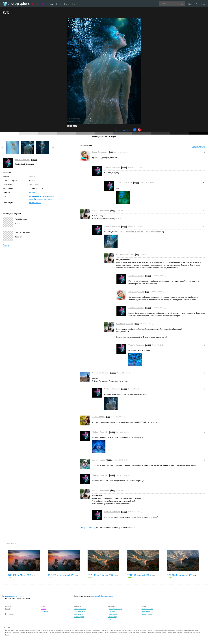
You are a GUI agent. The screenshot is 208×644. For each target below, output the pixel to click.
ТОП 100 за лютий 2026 (139, 575)
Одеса (95, 633)
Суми (130, 633)
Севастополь (113, 633)
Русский (8, 606)
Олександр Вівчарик (100, 373)
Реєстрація (200, 4)
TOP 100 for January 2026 (180, 575)
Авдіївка (88, 630)
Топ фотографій (80, 611)
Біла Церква (96, 630)
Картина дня (79, 614)
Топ (58, 4)
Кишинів (8, 633)
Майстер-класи (147, 614)
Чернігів (192, 633)
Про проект (112, 611)
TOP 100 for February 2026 (100, 575)
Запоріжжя (151, 630)
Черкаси (186, 633)
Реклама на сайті (147, 609)
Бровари (112, 630)
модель (32, 630)
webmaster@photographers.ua (102, 596)
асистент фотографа (54, 630)
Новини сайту (113, 617)
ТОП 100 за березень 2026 (61, 575)
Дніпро (131, 630)
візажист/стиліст (41, 630)
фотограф (26, 630)
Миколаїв (82, 633)
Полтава (100, 633)
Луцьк (47, 633)
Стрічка (36, 4)
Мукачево (74, 633)
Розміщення (146, 611)
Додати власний (199, 147)
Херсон (169, 633)
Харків (164, 633)
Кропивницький (33, 633)
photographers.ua (12, 596)
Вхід (190, 4)
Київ (198, 630)
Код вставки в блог (123, 130)
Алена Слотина (98, 417)
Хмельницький (177, 633)
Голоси (6, 245)
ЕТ (41, 196)
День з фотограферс (115, 609)
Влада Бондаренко (100, 152)
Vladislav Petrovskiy (22, 160)
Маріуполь (58, 633)
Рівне (106, 633)
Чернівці (199, 633)
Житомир (143, 630)
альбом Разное (35, 203)
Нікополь (89, 633)
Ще (67, 4)
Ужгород (158, 633)
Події (110, 619)
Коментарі (44, 611)
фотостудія (76, 630)
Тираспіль (151, 633)
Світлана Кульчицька (101, 210)
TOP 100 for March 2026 (20, 575)
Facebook (10, 614)
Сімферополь (123, 633)
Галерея (47, 4)
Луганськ (42, 633)
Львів (52, 633)
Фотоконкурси (79, 617)
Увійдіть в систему (88, 528)
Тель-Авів (136, 633)
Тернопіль (143, 633)
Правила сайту (113, 614)
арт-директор (67, 630)
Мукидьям (48, 199)
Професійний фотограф (13, 630)
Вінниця (118, 630)
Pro (74, 4)
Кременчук (15, 633)
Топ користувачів (80, 609)
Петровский (34, 196)
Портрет (33, 192)
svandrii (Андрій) (99, 460)
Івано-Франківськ (161, 630)
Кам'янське (188, 630)
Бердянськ (105, 630)
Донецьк (136, 630)
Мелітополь (66, 633)
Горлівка (125, 630)
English (8, 609)
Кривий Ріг (23, 633)
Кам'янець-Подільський (175, 630)
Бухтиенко (38, 199)
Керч (194, 630)
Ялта (7, 635)
